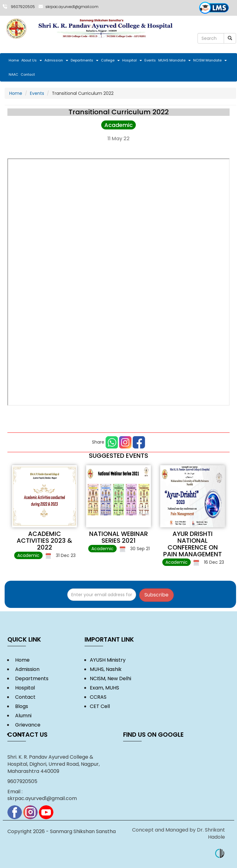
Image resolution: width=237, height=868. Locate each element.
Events (150, 60)
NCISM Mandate (210, 60)
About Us (32, 60)
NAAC (13, 74)
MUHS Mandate (175, 60)
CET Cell (100, 706)
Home (14, 60)
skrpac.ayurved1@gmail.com (72, 7)
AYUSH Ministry (108, 660)
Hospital (132, 60)
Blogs (20, 706)
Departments (85, 60)
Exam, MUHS (104, 688)
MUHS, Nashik (106, 669)
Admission (56, 60)
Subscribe (156, 595)
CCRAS (98, 697)
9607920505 (23, 7)
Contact (28, 74)
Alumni (22, 716)
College (110, 60)
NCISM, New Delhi (110, 678)
